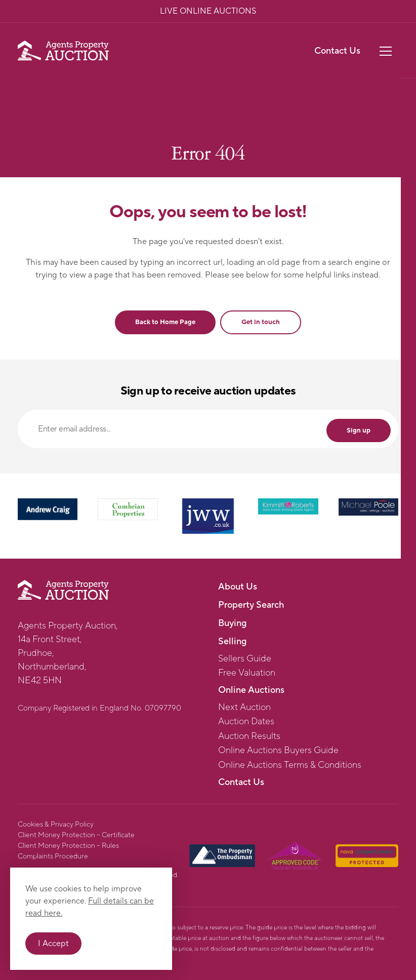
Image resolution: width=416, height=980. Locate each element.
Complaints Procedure (53, 856)
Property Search (251, 605)
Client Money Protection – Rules (68, 846)
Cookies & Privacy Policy (56, 825)
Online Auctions (251, 690)
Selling (232, 641)
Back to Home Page (165, 322)
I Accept (53, 944)
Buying (232, 623)
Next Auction (244, 708)
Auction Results (249, 736)
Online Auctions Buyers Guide (278, 751)
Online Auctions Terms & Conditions (290, 765)
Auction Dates (246, 722)
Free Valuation (247, 673)
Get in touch (261, 322)
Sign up (359, 430)
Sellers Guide (245, 659)
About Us (238, 587)
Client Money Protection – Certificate (76, 835)
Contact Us (337, 51)
